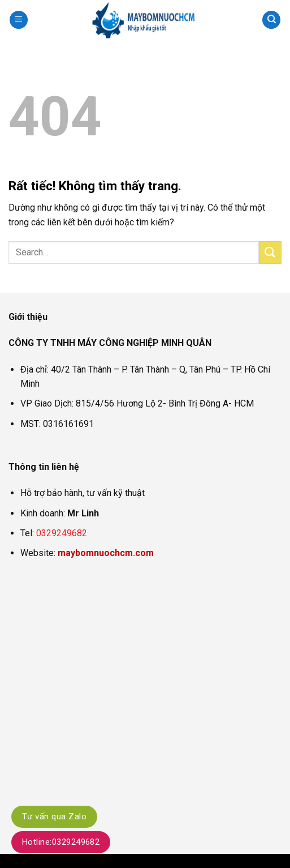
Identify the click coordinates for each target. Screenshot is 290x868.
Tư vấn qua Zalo (54, 816)
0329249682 (62, 533)
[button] (19, 20)
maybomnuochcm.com (106, 553)
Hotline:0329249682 (61, 842)
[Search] (271, 20)
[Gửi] (270, 252)
